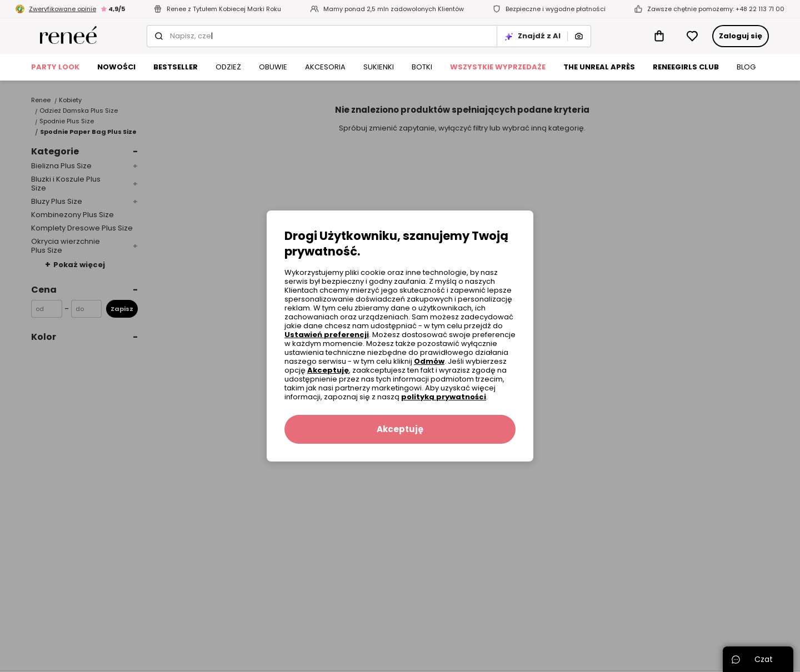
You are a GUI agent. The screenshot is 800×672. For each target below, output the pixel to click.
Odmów (429, 361)
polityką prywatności (444, 397)
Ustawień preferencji (327, 335)
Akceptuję (328, 370)
